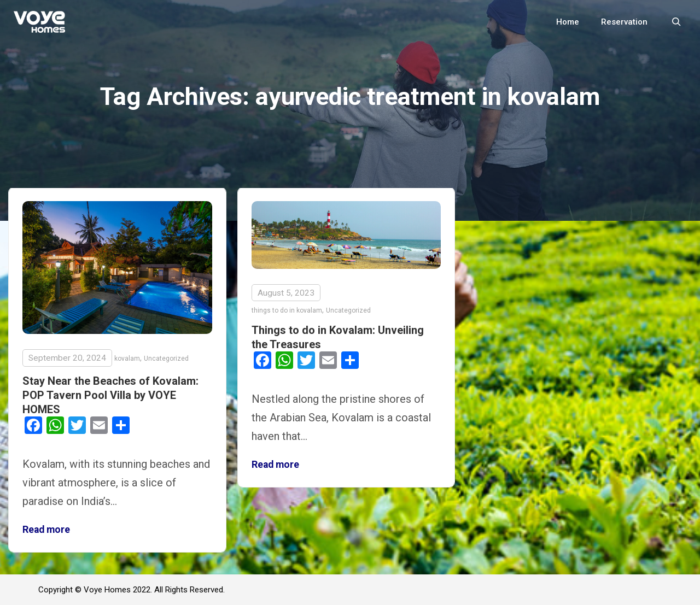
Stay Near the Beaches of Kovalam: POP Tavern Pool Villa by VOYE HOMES (110, 395)
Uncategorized (166, 359)
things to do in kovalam (287, 310)
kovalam (127, 359)
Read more (46, 530)
